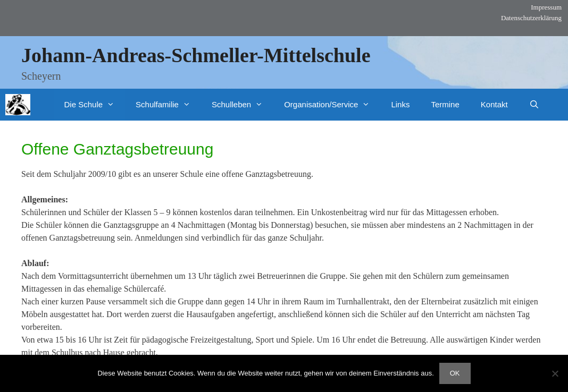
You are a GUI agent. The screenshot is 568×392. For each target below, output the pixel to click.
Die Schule (95, 105)
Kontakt (494, 104)
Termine (445, 104)
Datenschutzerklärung (531, 18)
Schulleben (243, 105)
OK (455, 373)
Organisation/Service (332, 105)
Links (400, 104)
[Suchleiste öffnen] (534, 105)
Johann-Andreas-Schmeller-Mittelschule (196, 55)
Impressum (546, 7)
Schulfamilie (168, 105)
